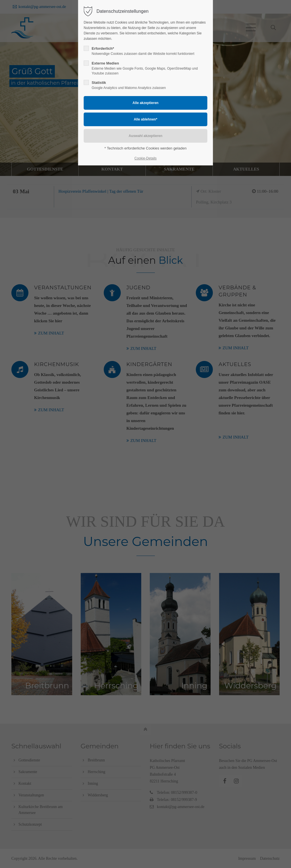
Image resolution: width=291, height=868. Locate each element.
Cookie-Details (145, 158)
